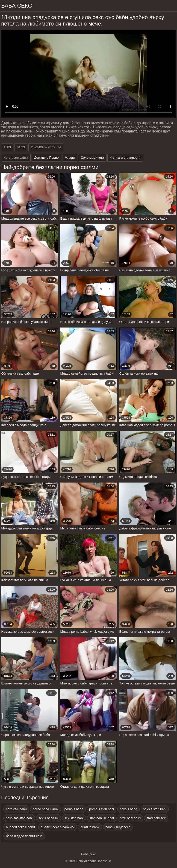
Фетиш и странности (125, 158)
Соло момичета (92, 158)
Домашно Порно (46, 158)
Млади (70, 158)
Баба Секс (17, 6)
